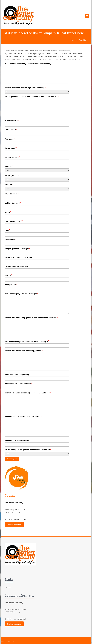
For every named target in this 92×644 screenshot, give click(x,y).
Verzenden (12, 459)
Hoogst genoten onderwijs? (17, 249)
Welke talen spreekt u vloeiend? (19, 257)
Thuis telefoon (12, 194)
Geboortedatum (12, 157)
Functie (8, 275)
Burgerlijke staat (13, 175)
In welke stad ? (12, 120)
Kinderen (9, 184)
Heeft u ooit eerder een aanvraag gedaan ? (24, 350)
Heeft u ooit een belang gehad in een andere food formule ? (31, 317)
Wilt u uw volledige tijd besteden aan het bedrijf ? (27, 341)
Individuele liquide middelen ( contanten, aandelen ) (28, 393)
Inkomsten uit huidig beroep (18, 374)
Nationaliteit (11, 129)
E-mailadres (10, 239)
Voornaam (10, 139)
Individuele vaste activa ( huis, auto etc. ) (23, 416)
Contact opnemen (14, 525)
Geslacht (9, 166)
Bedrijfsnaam (11, 284)
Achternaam (11, 148)
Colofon (3, 641)
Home (74, 40)
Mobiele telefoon (13, 203)
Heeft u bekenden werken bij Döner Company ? (26, 87)
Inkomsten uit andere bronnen (19, 383)
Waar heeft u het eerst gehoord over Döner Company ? (29, 64)
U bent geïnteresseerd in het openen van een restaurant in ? (32, 97)
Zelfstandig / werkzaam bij (17, 266)
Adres (8, 212)
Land (7, 230)
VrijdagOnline (10, 641)
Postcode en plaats (14, 221)
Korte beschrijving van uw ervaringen (21, 294)
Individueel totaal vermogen (18, 440)
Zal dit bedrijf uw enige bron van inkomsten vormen (28, 449)
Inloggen (8, 587)
